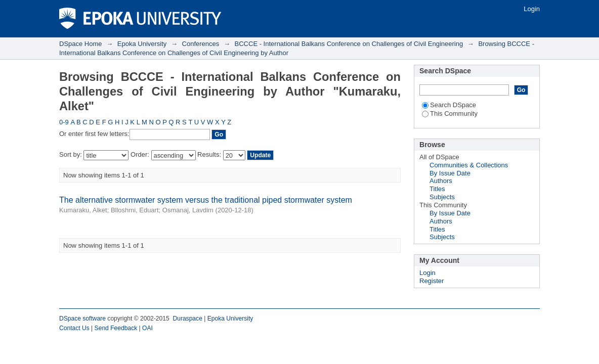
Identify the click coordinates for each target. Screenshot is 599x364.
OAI (147, 328)
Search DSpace (449, 105)
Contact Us (74, 328)
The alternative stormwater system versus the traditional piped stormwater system (206, 200)
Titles (437, 189)
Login (532, 9)
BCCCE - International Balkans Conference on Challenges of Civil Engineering (349, 44)
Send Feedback (116, 328)
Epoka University (142, 44)
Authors (441, 181)
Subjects (442, 197)
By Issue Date (450, 173)
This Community (450, 113)
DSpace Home (81, 44)
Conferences (201, 44)
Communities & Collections (469, 165)
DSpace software (82, 318)
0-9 (64, 122)
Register (432, 281)
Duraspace (187, 318)
